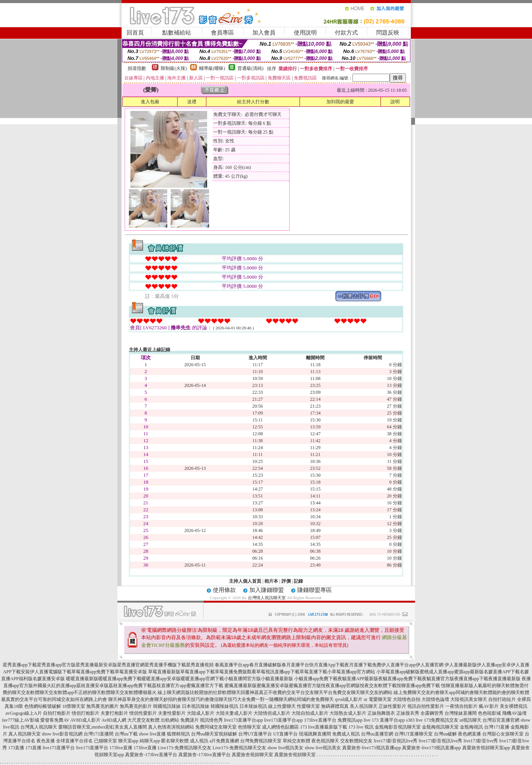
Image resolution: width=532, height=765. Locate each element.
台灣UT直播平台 (255, 734)
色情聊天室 (249, 727)
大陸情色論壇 (435, 699)
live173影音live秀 (481, 741)
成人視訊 (199, 741)
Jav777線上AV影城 (20, 720)
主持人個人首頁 (245, 581)
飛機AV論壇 (514, 713)
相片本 (271, 581)
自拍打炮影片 (57, 713)
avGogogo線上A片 (24, 713)
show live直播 (152, 734)
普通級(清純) (250, 68)
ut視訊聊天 (470, 720)
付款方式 (346, 33)
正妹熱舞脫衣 (381, 713)
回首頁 (135, 33)
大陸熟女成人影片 (348, 713)
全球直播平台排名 (74, 741)
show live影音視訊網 (62, 734)
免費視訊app (350, 720)
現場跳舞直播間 (315, 734)
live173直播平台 (59, 748)
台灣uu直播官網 (377, 734)
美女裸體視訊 (514, 706)
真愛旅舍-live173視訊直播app (371, 748)
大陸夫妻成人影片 (234, 713)
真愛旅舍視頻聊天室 (252, 755)
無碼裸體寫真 (335, 706)
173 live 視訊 (361, 727)
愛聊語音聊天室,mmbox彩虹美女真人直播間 (103, 727)
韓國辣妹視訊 (224, 706)
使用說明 (305, 33)
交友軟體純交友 (356, 741)
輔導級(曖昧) (212, 68)
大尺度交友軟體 (143, 720)
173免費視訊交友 (441, 720)
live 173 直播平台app (384, 720)
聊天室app (128, 741)
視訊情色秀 (211, 720)
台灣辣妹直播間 (461, 713)
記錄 (298, 581)
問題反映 (388, 33)
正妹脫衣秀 (408, 713)
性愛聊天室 (308, 706)
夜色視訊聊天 (325, 741)
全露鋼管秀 (432, 713)
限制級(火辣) (174, 68)
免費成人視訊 (346, 734)
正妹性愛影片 (392, 706)
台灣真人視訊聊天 (39, 727)
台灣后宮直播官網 (501, 720)
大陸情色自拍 (407, 699)
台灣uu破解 (445, 734)
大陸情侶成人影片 (272, 713)
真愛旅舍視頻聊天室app (486, 748)
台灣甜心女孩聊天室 (503, 734)
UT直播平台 (285, 734)
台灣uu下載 (126, 734)
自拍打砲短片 (502, 699)
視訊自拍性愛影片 (426, 706)
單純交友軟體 (296, 741)
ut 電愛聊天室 (377, 699)
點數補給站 (177, 33)
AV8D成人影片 (85, 720)
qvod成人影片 (349, 699)
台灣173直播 (497, 727)
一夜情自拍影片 (461, 706)
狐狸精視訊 (178, 734)
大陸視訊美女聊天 (469, 699)
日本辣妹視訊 (253, 706)
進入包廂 (150, 102)
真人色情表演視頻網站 (171, 727)
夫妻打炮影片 (114, 713)
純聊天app (150, 741)
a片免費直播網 (224, 741)
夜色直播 (46, 741)
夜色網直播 (469, 734)
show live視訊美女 (285, 748)
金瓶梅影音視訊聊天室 (398, 727)
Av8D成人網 (114, 720)
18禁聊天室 (74, 706)
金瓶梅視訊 (471, 727)
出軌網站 (170, 720)
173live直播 (121, 748)
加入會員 (264, 33)
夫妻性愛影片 (172, 713)
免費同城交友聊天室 (216, 727)
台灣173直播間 (99, 734)
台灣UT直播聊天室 (413, 734)
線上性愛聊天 (282, 706)
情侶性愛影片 (143, 713)
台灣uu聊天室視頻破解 (214, 734)
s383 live (414, 720)
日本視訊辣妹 (196, 706)
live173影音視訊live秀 (395, 741)
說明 (395, 102)
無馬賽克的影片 (136, 706)
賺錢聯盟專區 (315, 590)
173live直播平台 (320, 720)
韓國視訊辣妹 (167, 706)
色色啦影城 (489, 713)
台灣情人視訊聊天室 (267, 598)
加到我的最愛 (340, 102)
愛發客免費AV (55, 720)
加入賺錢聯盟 (267, 590)
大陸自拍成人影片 (310, 713)
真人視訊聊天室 (25, 734)
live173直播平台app (243, 720)
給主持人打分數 (253, 102)
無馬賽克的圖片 (102, 706)
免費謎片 (189, 720)
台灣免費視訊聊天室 (261, 741)
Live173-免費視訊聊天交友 (184, 748)
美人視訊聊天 (364, 706)
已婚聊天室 (105, 741)
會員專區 (222, 33)
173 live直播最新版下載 (324, 727)
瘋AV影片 (489, 706)
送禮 (192, 102)
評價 (286, 581)
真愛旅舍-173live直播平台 (151, 755)
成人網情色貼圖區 (280, 727)
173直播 (16, 748)
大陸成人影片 (201, 713)
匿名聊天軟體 (175, 741)
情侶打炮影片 (86, 713)
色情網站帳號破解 (43, 706)
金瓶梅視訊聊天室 (440, 727)
